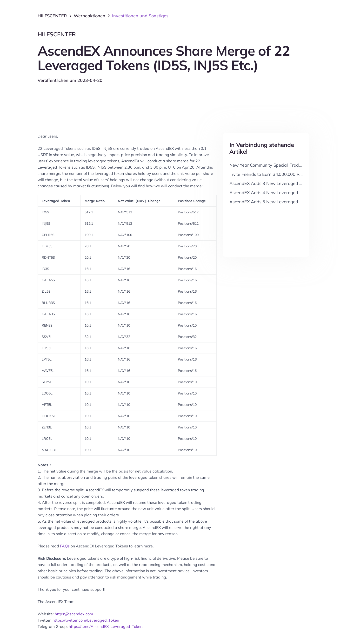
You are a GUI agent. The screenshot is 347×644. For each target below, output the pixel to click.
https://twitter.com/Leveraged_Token (86, 620)
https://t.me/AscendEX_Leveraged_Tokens (107, 626)
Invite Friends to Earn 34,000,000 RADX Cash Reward (283, 174)
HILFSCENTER (52, 16)
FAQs (65, 546)
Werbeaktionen (90, 16)
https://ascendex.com (74, 614)
